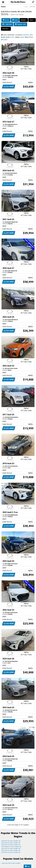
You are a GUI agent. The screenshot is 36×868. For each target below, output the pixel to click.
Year (32, 20)
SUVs (6, 20)
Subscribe (32, 7)
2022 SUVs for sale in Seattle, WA (11, 849)
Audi (15, 20)
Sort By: (6, 29)
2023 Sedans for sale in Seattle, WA (11, 847)
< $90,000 (7, 24)
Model (24, 20)
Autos (3, 7)
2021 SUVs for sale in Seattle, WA (11, 850)
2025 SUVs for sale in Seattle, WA (11, 841)
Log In (26, 7)
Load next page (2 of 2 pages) (18, 825)
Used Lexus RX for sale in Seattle (11, 863)
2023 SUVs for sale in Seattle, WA (11, 845)
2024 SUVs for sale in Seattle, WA (11, 843)
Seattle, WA (20, 24)
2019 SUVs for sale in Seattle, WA (11, 852)
